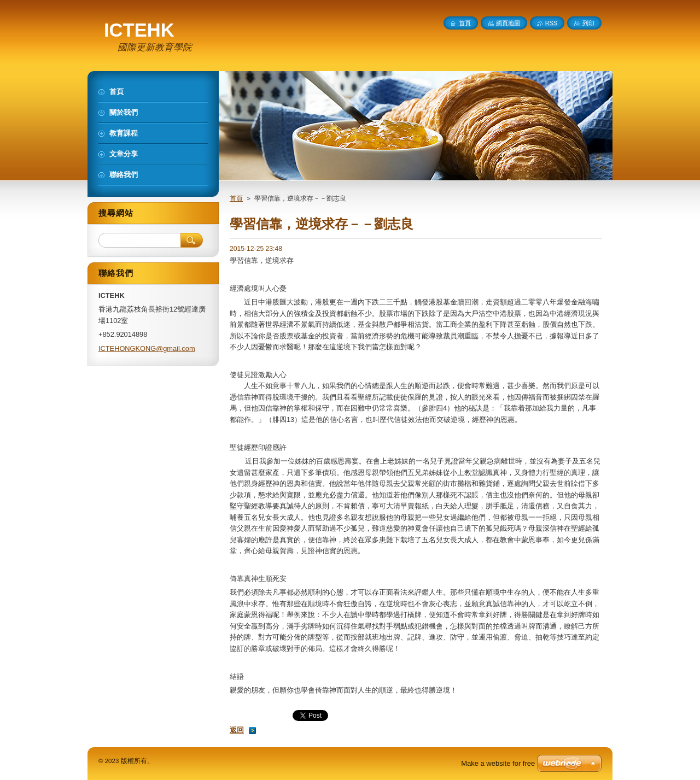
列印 (588, 23)
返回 (237, 730)
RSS (551, 23)
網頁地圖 (508, 23)
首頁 (236, 198)
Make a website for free (498, 763)
